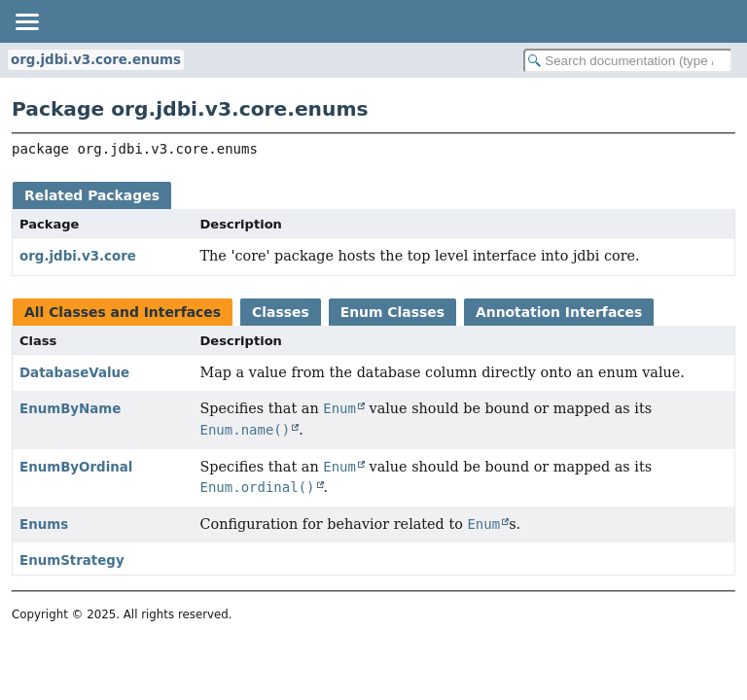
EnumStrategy (72, 560)
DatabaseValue (74, 373)
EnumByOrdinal (76, 467)
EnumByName (70, 409)
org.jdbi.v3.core (78, 256)
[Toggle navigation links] (26, 21)
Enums (44, 525)
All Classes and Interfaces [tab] (123, 312)
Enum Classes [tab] (392, 312)
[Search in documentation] (628, 61)
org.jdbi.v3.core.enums (96, 60)
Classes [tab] (281, 312)
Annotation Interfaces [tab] (559, 312)
